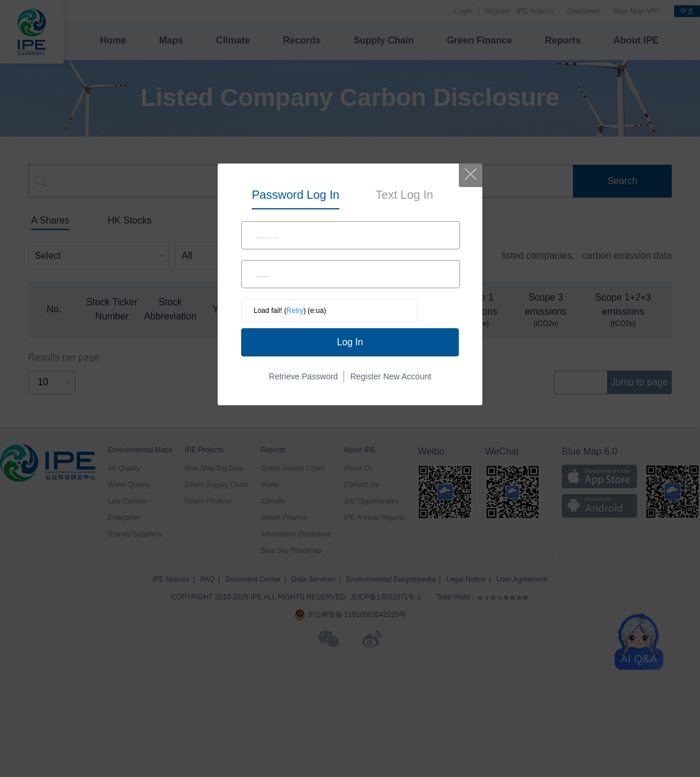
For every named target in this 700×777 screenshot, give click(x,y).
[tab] (296, 196)
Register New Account (391, 376)
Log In (350, 342)
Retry (295, 311)
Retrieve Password (304, 376)
